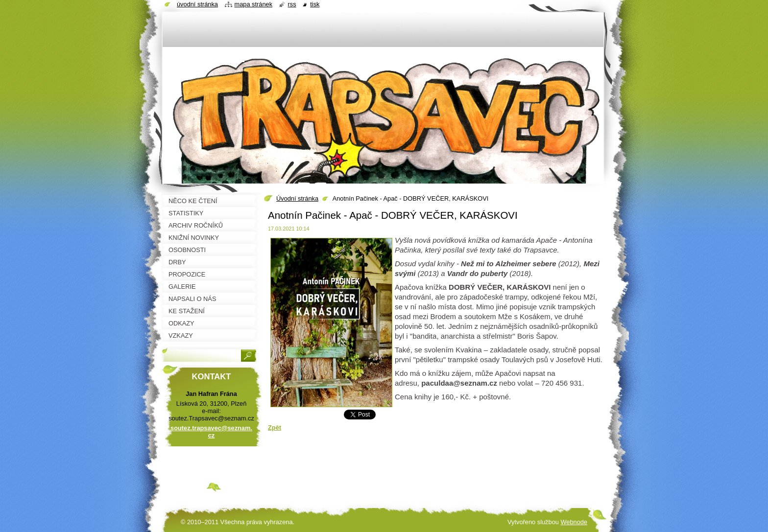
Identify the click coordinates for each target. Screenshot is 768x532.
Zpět (275, 428)
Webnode (574, 522)
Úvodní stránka (297, 198)
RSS (292, 4)
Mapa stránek (254, 4)
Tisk (315, 4)
